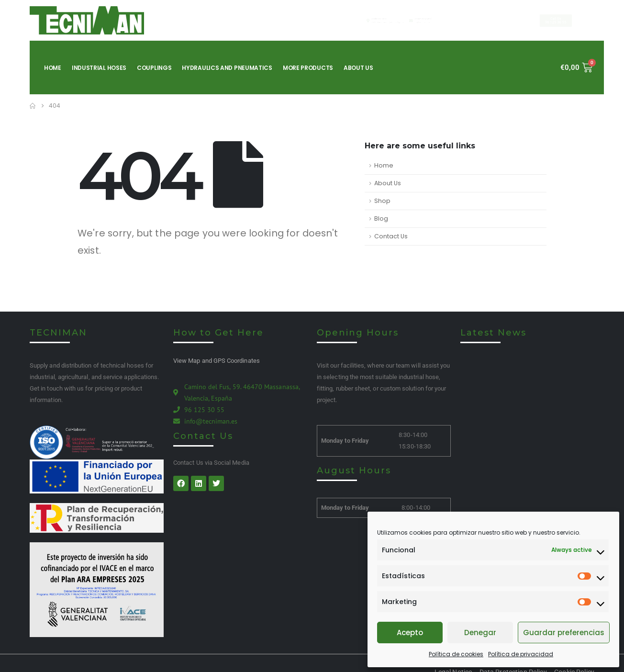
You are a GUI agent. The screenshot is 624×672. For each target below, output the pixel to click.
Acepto (410, 633)
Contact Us (391, 236)
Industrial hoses (99, 68)
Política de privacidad (521, 654)
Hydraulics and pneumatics (227, 68)
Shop (382, 201)
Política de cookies (456, 654)
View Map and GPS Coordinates (217, 361)
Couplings (154, 68)
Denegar (480, 633)
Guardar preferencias (564, 633)
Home (53, 68)
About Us (358, 68)
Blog (381, 218)
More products (308, 68)
